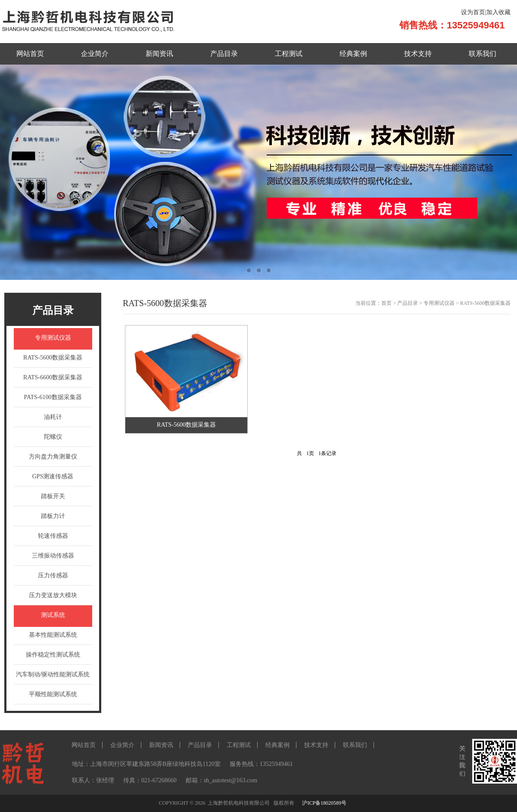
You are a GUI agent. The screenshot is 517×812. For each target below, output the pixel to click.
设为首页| (474, 12)
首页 (386, 303)
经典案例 (353, 54)
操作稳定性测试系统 (53, 655)
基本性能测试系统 (53, 635)
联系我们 (483, 54)
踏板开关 (53, 496)
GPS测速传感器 (53, 476)
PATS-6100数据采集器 (53, 397)
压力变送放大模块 (53, 595)
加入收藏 (498, 12)
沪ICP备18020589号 (324, 803)
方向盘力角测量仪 (53, 457)
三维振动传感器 (53, 556)
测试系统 (53, 615)
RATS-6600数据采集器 (53, 377)
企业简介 (95, 54)
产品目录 (224, 54)
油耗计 (53, 417)
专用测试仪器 (53, 338)
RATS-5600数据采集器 (53, 358)
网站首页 (30, 54)
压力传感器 (53, 575)
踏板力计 (53, 516)
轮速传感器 (53, 536)
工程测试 (289, 54)
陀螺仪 (53, 437)
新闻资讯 (159, 54)
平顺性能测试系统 (53, 694)
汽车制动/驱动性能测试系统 (53, 674)
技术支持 (418, 54)
